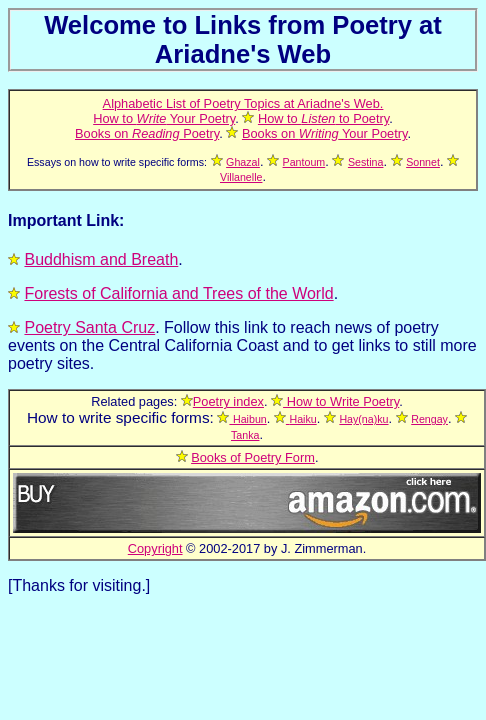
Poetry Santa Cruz (89, 327)
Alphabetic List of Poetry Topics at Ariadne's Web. (243, 103)
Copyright (155, 548)
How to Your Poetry (164, 118)
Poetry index (228, 401)
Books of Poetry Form (253, 457)
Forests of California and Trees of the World (178, 293)
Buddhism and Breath (101, 259)
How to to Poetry (323, 118)
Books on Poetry (147, 133)
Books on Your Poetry (325, 133)
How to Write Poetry (341, 401)
